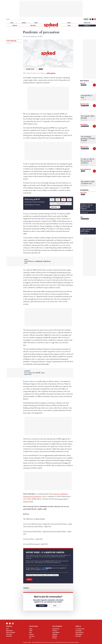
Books (69, 26)
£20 (64, 200)
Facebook (90, 19)
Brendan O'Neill (84, 147)
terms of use (47, 642)
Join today (42, 606)
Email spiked (78, 636)
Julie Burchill (84, 125)
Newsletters (87, 23)
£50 (69, 200)
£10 (58, 200)
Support (29, 579)
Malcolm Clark (84, 104)
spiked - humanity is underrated (51, 25)
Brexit (30, 632)
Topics (12, 23)
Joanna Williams (56, 632)
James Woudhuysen (85, 169)
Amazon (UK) (62, 499)
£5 (52, 200)
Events (69, 23)
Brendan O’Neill (56, 629)
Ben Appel (83, 83)
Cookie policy (9, 636)
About (7, 629)
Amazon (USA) (28, 501)
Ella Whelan (55, 634)
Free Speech (32, 636)
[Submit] (21, 19)
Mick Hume (55, 636)
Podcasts (15, 26)
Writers (24, 23)
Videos (36, 23)
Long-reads (33, 26)
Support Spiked (9, 631)
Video (82, 217)
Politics (41, 69)
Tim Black (54, 638)
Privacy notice (9, 634)
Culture (31, 631)
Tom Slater (83, 193)
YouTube (95, 19)
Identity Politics (85, 106)
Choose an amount (61, 204)
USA (30, 638)
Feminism (31, 634)
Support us (87, 26)
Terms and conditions (11, 632)
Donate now (54, 207)
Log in (86, 19)
